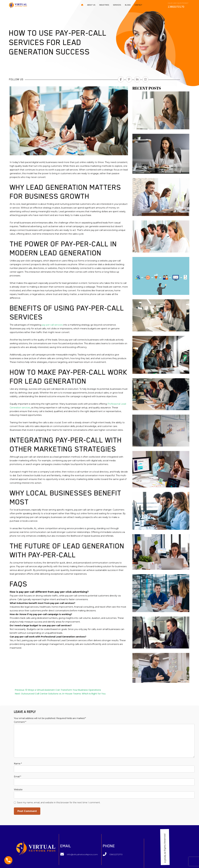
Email (17, 777)
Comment (20, 722)
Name (18, 764)
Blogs (128, 5)
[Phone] (8, 860)
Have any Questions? (178, 5)
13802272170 (116, 854)
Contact (138, 5)
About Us (91, 5)
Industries (104, 5)
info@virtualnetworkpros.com (82, 854)
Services (117, 5)
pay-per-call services (52, 325)
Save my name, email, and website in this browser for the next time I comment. (59, 803)
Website (18, 790)
